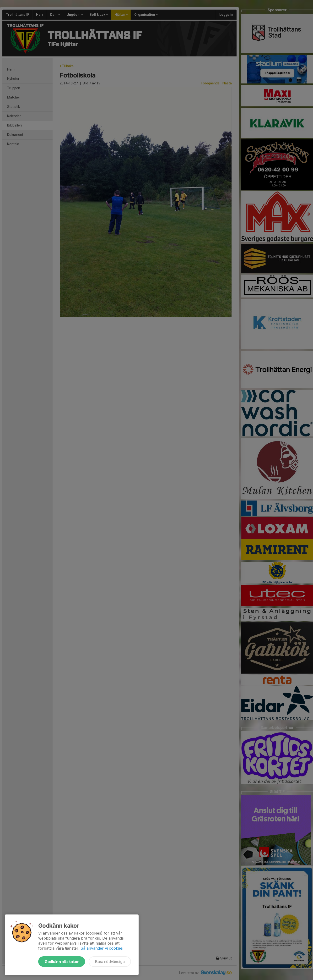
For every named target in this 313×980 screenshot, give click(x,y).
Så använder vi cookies (102, 948)
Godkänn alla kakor (62, 962)
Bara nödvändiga (110, 962)
